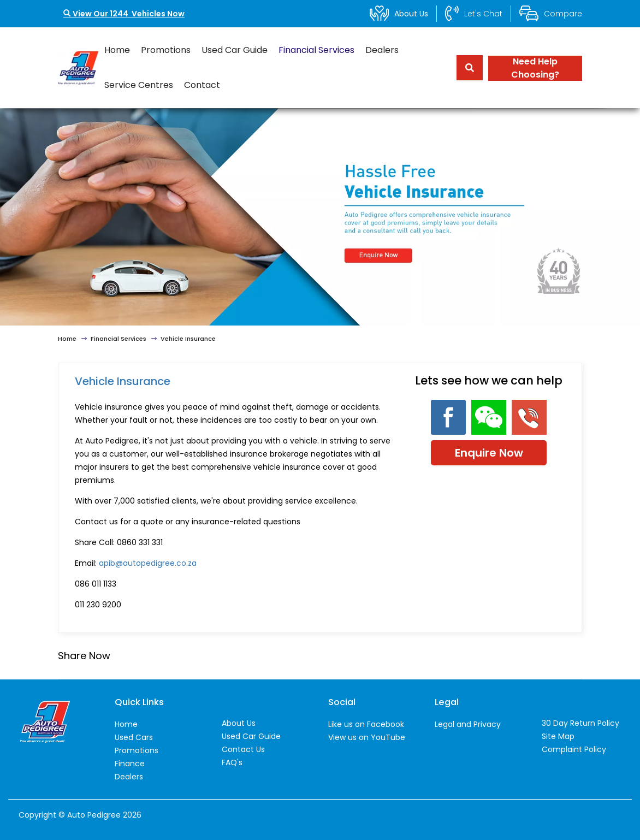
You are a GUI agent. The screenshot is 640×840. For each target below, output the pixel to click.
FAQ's (232, 762)
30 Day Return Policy (580, 723)
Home (117, 50)
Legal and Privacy (468, 724)
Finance (130, 764)
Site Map (558, 736)
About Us (239, 723)
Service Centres (139, 85)
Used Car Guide (235, 50)
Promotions (166, 50)
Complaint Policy (574, 749)
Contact (202, 85)
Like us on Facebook (366, 724)
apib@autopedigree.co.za (148, 563)
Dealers (382, 50)
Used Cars (134, 737)
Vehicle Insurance (188, 339)
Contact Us (243, 749)
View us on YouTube (367, 737)
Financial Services (316, 50)
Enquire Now (489, 453)
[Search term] (466, 68)
